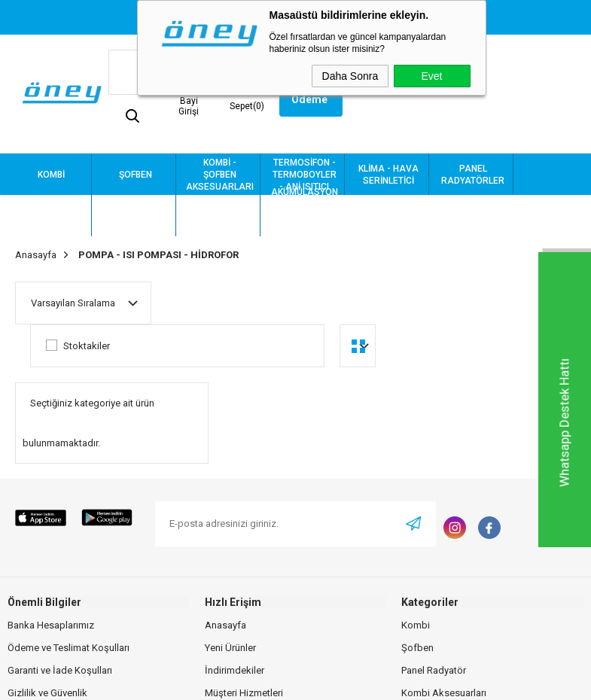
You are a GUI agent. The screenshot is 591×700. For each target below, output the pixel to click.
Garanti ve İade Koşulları (60, 670)
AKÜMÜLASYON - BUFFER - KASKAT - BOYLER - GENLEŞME (305, 216)
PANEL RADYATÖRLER (473, 175)
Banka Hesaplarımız (51, 625)
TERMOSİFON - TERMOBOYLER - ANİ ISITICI (305, 175)
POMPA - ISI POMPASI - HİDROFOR (220, 216)
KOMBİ (51, 175)
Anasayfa (225, 625)
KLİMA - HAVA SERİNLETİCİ (388, 175)
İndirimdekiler (235, 670)
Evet (431, 76)
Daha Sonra (350, 76)
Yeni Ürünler (230, 648)
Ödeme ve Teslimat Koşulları (69, 648)
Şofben (417, 648)
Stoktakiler (78, 346)
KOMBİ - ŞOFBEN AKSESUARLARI (220, 175)
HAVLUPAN (52, 216)
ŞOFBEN (136, 175)
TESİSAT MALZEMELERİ (136, 216)
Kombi (416, 625)
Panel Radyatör (434, 670)
